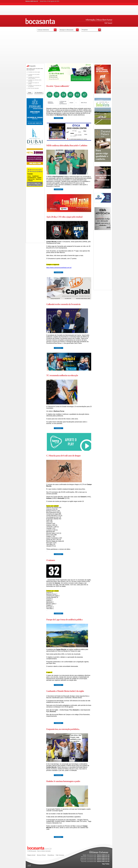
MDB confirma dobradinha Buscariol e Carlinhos (67, 145)
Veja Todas (106, 864)
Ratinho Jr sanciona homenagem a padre (63, 781)
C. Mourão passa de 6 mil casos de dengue (63, 456)
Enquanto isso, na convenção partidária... (63, 729)
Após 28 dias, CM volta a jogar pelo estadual (64, 217)
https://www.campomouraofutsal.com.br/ (59, 268)
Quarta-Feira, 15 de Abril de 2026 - (95, 860)
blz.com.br (29, 866)
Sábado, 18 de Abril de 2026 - (96, 855)
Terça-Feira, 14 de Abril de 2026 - (95, 862)
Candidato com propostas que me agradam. (35, 86)
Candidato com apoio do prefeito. (33, 83)
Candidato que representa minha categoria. (34, 78)
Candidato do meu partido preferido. (34, 75)
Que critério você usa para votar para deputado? (35, 69)
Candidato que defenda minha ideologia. (35, 80)
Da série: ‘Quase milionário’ (58, 86)
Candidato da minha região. (34, 72)
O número (51, 560)
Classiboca (51, 855)
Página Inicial (31, 855)
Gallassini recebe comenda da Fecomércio (63, 304)
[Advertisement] (69, 50)
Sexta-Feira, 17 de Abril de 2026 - (95, 857)
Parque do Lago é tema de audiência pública (64, 620)
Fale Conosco (60, 855)
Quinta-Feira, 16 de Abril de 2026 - (95, 858)
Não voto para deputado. (34, 88)
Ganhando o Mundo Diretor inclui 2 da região (65, 691)
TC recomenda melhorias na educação (62, 375)
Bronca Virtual (41, 855)
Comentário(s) (58, 118)
